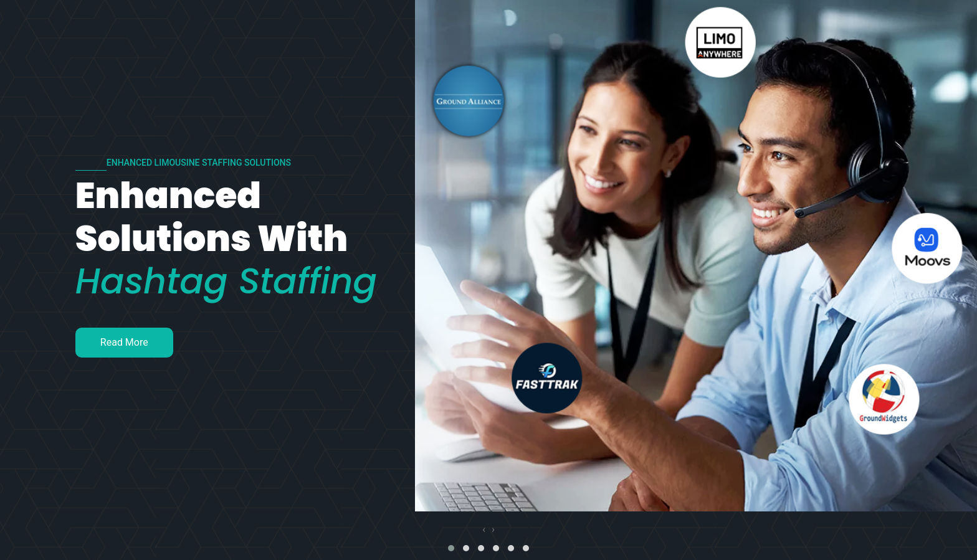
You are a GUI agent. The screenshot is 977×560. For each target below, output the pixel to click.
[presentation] (484, 530)
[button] (451, 548)
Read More (124, 342)
